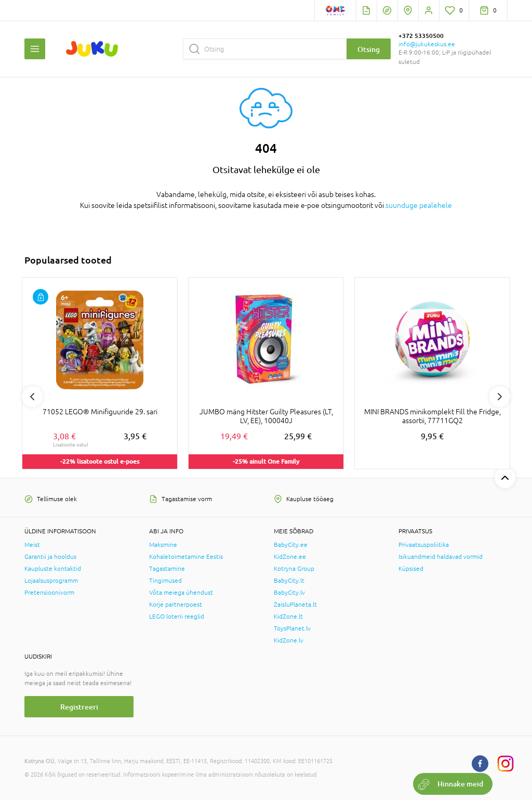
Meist (32, 545)
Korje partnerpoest (176, 605)
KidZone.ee (290, 557)
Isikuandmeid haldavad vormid (441, 557)
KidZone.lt (288, 617)
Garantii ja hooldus (50, 557)
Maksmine (163, 545)
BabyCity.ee (291, 545)
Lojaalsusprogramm (51, 581)
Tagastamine (167, 569)
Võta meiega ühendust (181, 593)
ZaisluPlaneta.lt (295, 605)
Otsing (369, 49)
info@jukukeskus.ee (427, 44)
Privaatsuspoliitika (424, 545)
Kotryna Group (294, 569)
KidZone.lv (289, 640)
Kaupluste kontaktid (53, 569)
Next (500, 397)
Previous (32, 397)
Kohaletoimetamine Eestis (186, 557)
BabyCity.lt (289, 581)
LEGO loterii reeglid (177, 617)
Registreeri (79, 707)
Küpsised (411, 569)
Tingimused (165, 581)
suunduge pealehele (419, 205)
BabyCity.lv (289, 593)
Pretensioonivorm (49, 593)
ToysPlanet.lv (292, 628)
